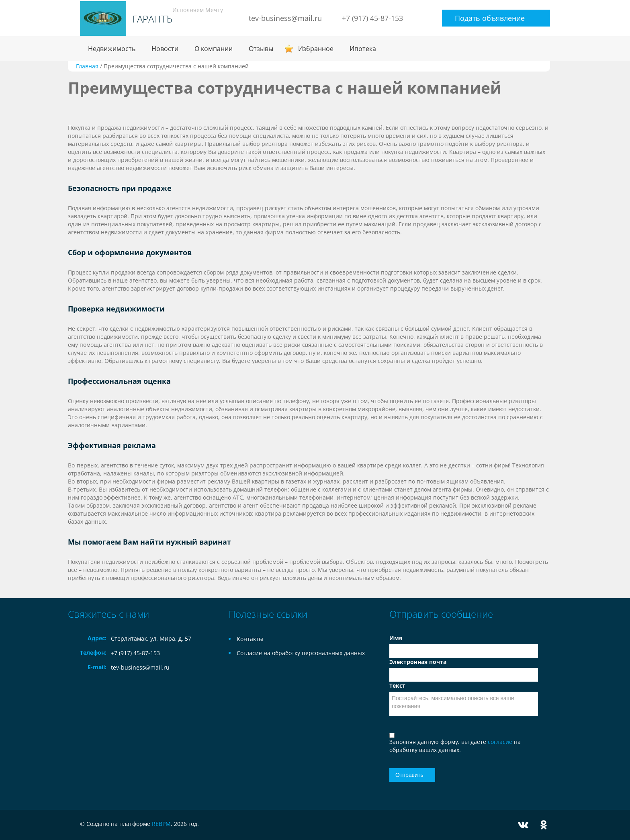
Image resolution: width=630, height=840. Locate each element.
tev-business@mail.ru (285, 18)
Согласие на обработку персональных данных (301, 653)
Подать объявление (490, 18)
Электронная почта (418, 662)
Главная (87, 66)
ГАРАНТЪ (152, 19)
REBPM (161, 824)
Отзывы (261, 49)
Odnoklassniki (544, 825)
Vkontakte (523, 825)
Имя (396, 638)
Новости (165, 49)
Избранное (316, 49)
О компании (214, 49)
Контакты (250, 639)
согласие (501, 742)
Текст (397, 685)
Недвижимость (112, 49)
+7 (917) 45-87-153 (372, 18)
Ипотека (363, 49)
